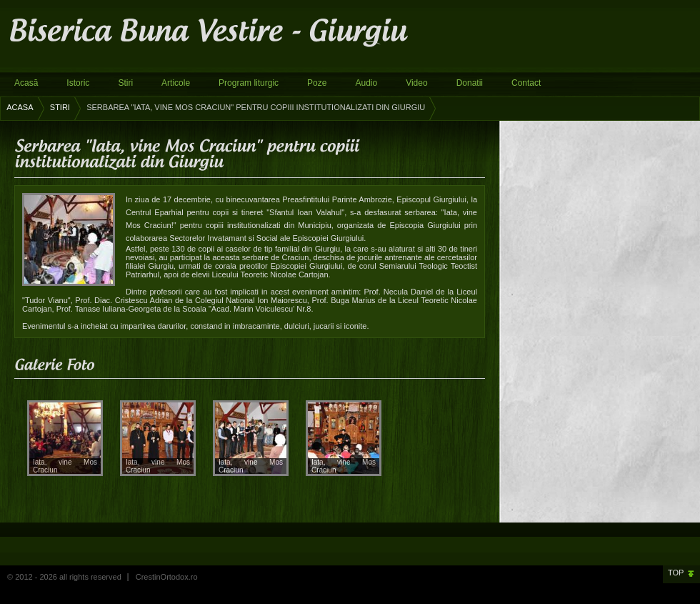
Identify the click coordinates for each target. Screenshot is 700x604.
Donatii (470, 83)
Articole (176, 83)
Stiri (125, 83)
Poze (317, 83)
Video (416, 83)
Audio (366, 83)
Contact (526, 83)
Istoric (78, 83)
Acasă (26, 83)
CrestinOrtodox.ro (167, 577)
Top (676, 573)
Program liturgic (249, 83)
